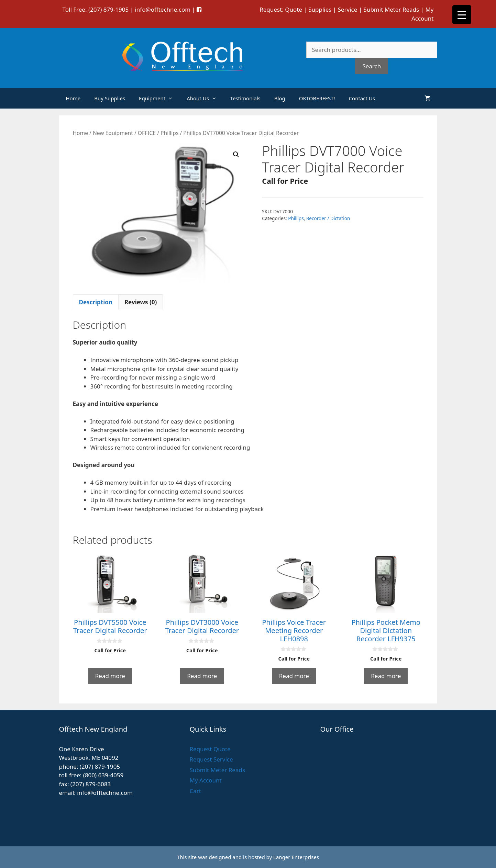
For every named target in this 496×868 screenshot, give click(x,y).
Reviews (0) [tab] (141, 302)
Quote (294, 9)
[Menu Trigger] (462, 15)
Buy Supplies (110, 98)
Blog (280, 98)
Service (348, 9)
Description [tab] (96, 302)
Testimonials (245, 98)
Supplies (320, 9)
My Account (205, 780)
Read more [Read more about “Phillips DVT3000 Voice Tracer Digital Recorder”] (202, 676)
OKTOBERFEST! (317, 98)
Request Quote (210, 749)
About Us (205, 98)
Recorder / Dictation (328, 218)
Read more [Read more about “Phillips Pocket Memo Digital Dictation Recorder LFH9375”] (386, 676)
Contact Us (362, 98)
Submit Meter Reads (392, 9)
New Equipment (113, 133)
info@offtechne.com (163, 9)
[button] (236, 155)
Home (73, 98)
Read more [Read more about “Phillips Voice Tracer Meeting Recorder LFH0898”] (294, 676)
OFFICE (147, 133)
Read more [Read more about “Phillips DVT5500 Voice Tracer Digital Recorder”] (110, 676)
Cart (195, 791)
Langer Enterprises (296, 857)
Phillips (169, 133)
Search (372, 66)
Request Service (211, 759)
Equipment (159, 98)
